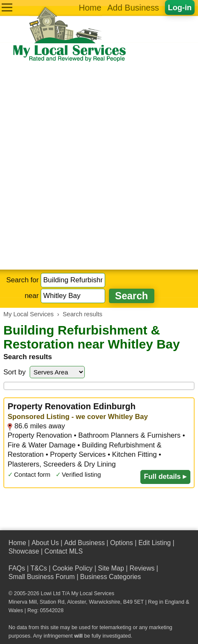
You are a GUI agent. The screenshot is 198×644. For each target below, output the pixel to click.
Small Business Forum (42, 577)
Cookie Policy (73, 568)
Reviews (142, 568)
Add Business (133, 8)
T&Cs (39, 568)
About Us (45, 543)
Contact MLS (64, 551)
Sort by (15, 372)
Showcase (24, 551)
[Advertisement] (99, 166)
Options (122, 543)
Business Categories (110, 577)
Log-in (180, 7)
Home (90, 8)
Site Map (111, 568)
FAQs (17, 568)
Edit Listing (154, 543)
